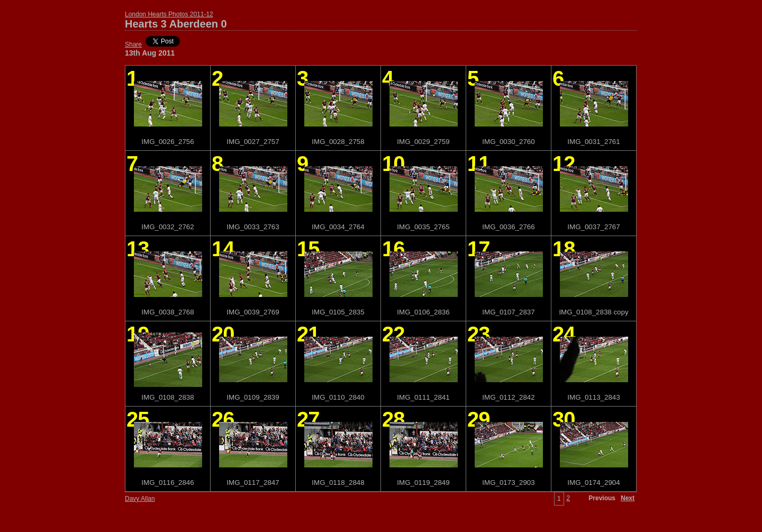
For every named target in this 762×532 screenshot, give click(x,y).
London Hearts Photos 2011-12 (169, 14)
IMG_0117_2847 (253, 483)
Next (628, 498)
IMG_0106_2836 (423, 312)
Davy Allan (140, 499)
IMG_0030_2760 (508, 142)
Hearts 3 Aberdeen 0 (176, 24)
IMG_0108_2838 (167, 397)
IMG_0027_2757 (253, 142)
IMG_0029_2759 (423, 142)
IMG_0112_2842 (508, 397)
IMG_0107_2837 (508, 312)
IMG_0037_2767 (593, 227)
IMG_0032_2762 (167, 227)
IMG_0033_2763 (253, 227)
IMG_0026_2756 (167, 142)
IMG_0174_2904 (593, 483)
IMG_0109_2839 (253, 397)
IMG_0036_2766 (508, 227)
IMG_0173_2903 (508, 483)
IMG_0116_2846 (167, 483)
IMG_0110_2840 (338, 397)
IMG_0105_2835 (338, 312)
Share (133, 44)
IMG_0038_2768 (167, 312)
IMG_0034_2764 (338, 227)
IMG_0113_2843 (593, 397)
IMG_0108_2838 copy (593, 312)
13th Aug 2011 (150, 53)
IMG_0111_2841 (423, 397)
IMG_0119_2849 (423, 483)
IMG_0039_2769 (253, 312)
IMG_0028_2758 (338, 142)
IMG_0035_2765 (423, 227)
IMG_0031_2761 (593, 142)
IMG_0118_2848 (338, 483)
